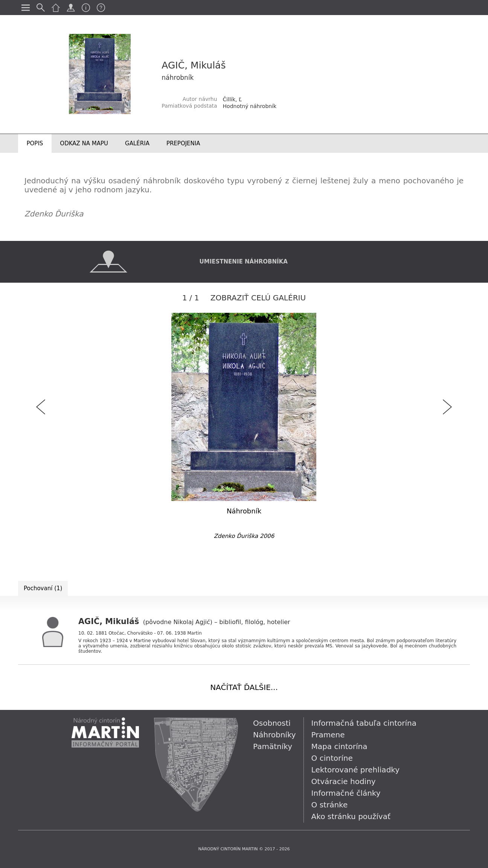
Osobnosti (272, 723)
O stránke (330, 805)
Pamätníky (273, 746)
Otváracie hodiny (344, 781)
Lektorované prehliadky (355, 770)
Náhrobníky (274, 735)
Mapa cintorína (339, 746)
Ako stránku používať (351, 816)
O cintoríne (332, 758)
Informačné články (346, 793)
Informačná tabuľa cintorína (364, 723)
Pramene (328, 735)
